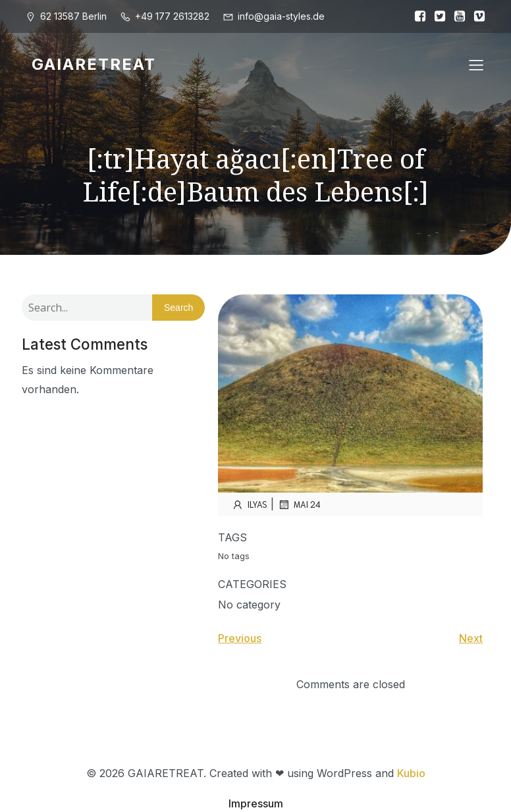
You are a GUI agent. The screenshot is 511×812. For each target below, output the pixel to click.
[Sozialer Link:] (417, 16)
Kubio (411, 773)
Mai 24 (299, 504)
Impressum (256, 803)
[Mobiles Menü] (476, 65)
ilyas (249, 504)
